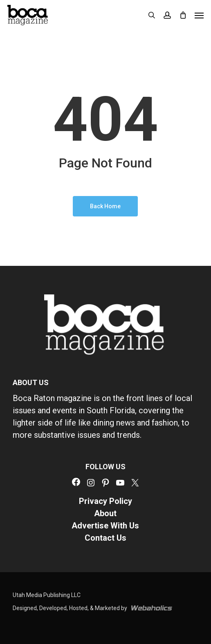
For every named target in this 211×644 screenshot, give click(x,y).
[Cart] (183, 15)
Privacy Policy (105, 501)
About (105, 513)
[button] (199, 15)
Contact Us (105, 538)
